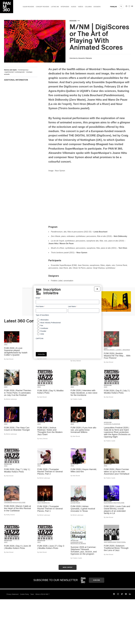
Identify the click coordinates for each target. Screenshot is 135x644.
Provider (43, 331)
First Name (40, 306)
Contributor (44, 328)
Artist (42, 334)
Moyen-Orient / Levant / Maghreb (117, 350)
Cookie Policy (25, 594)
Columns (88, 7)
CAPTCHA (40, 338)
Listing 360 (55, 7)
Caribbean (8, 502)
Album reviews (28, 7)
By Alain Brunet (9, 359)
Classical (108, 424)
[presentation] (53, 345)
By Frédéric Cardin (76, 399)
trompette (45, 503)
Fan (42, 325)
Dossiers (97, 7)
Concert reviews (42, 7)
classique (116, 424)
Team (32, 594)
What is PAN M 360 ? (42, 594)
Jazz (6, 344)
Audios (74, 7)
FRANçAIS (113, 7)
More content (68, 567)
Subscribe (97, 580)
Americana (112, 542)
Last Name (72, 306)
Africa (15, 502)
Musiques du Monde (78, 543)
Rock (78, 503)
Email (38, 298)
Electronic (108, 503)
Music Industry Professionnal (50, 323)
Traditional (121, 542)
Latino (73, 503)
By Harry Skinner (76, 361)
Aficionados (44, 320)
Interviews (65, 7)
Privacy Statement (13, 594)
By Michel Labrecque (10, 399)
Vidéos (80, 7)
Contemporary (23, 70)
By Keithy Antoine (9, 515)
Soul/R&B (22, 502)
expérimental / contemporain (15, 72)
